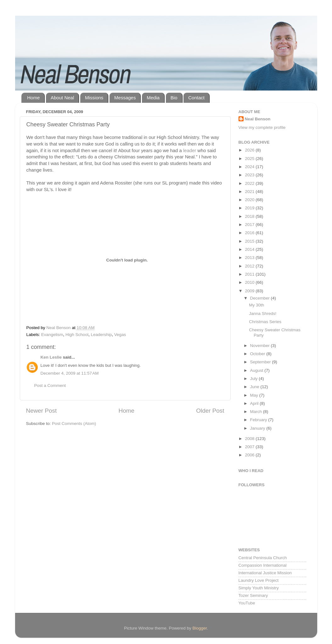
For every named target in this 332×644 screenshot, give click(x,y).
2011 (250, 274)
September (261, 362)
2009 (250, 291)
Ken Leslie (51, 357)
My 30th (256, 305)
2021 (250, 192)
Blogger (200, 628)
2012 (250, 266)
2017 (250, 225)
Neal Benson (258, 119)
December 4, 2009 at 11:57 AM (70, 373)
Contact (196, 98)
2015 (250, 241)
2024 (250, 167)
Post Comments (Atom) (74, 424)
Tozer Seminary (253, 595)
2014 (250, 249)
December (261, 298)
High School (77, 335)
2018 (250, 216)
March (257, 412)
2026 (250, 150)
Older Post (210, 411)
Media (153, 98)
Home (33, 98)
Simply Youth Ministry (259, 588)
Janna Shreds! (263, 314)
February (259, 420)
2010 (250, 282)
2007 (250, 447)
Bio (174, 98)
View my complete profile (262, 127)
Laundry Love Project (259, 580)
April (255, 403)
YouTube (247, 603)
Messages (125, 98)
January (258, 428)
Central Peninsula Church (263, 558)
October (258, 354)
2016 (250, 233)
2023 (250, 175)
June (255, 387)
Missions (94, 98)
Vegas (120, 335)
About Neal (62, 98)
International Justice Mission (265, 573)
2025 (250, 159)
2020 (250, 200)
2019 (250, 208)
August (257, 370)
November (261, 346)
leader (190, 151)
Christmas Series (265, 322)
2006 (250, 455)
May (255, 395)
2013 (250, 258)
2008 (250, 439)
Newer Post (42, 411)
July (255, 379)
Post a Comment (50, 385)
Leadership (101, 335)
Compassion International (263, 565)
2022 (250, 183)
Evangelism (52, 335)
